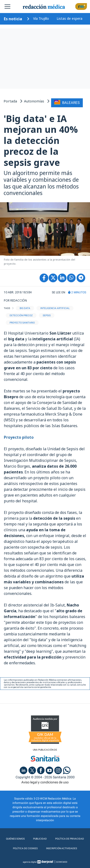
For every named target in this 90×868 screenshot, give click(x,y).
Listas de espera (69, 18)
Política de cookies (25, 848)
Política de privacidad (70, 839)
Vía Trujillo (41, 18)
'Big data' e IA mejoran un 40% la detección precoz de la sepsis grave (41, 140)
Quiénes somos (15, 839)
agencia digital (30, 862)
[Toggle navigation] (7, 7)
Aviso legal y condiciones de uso (45, 782)
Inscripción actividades (62, 848)
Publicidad (40, 839)
